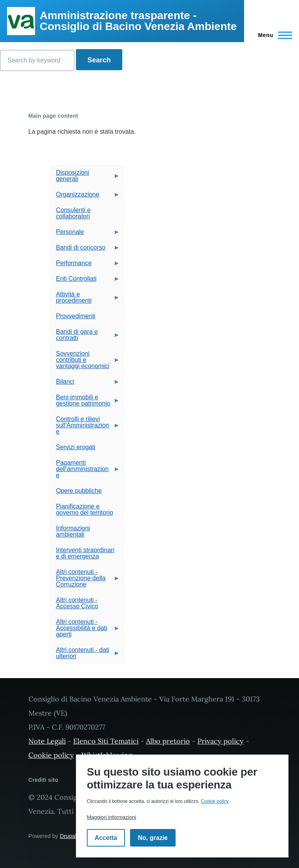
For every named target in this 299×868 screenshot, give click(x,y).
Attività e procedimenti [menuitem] (85, 300)
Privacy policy (221, 741)
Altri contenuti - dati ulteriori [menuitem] (85, 655)
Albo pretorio (168, 741)
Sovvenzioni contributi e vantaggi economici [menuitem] (85, 362)
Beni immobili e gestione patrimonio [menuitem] (85, 403)
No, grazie (153, 838)
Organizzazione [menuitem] (85, 197)
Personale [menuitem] (85, 234)
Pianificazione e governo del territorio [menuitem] (85, 509)
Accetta (106, 838)
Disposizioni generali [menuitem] (85, 178)
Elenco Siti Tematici (106, 741)
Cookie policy (51, 755)
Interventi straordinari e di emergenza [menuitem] (85, 553)
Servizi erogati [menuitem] (76, 447)
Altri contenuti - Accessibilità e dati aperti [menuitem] (85, 630)
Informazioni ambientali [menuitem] (73, 531)
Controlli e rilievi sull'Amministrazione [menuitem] (85, 428)
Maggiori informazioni (112, 817)
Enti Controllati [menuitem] (85, 281)
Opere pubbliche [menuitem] (79, 491)
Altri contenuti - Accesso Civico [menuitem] (77, 603)
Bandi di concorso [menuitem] (85, 250)
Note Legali (47, 741)
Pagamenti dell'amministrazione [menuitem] (85, 471)
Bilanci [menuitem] (85, 384)
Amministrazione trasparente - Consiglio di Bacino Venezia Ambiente (138, 21)
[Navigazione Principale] (273, 35)
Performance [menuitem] (85, 265)
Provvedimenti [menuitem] (76, 316)
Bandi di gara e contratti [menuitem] (85, 337)
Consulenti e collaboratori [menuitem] (73, 213)
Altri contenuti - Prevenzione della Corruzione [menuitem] (85, 580)
